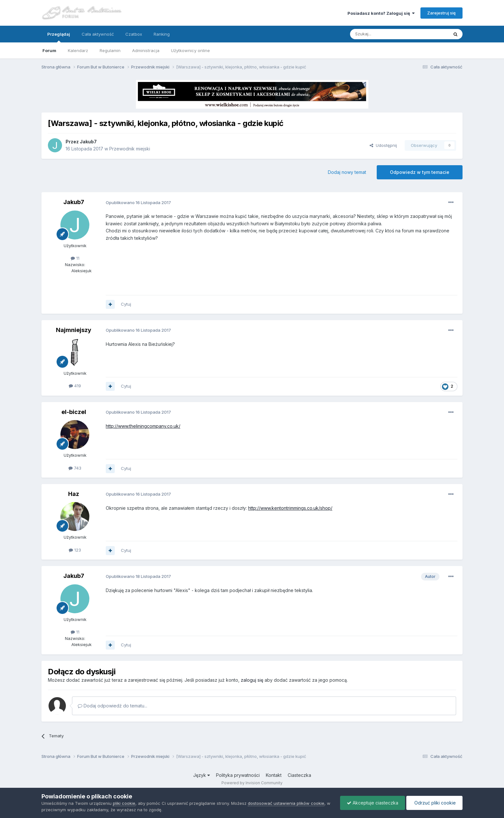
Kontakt (274, 775)
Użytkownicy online (190, 50)
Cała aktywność (98, 34)
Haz (74, 494)
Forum (49, 50)
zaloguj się (252, 680)
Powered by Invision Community (252, 783)
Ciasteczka (299, 775)
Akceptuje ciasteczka (373, 803)
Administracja (146, 50)
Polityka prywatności (238, 775)
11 (75, 258)
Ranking (162, 34)
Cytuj (126, 304)
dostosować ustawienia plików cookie (286, 803)
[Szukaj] (383, 34)
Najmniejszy (74, 330)
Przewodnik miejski (130, 149)
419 (75, 386)
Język (202, 775)
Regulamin (110, 50)
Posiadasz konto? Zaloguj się (381, 13)
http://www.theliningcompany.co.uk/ (143, 426)
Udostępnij (383, 145)
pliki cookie (124, 803)
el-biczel (74, 412)
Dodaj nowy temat (347, 172)
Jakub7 (88, 142)
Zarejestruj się (441, 13)
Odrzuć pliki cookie (434, 803)
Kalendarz (78, 50)
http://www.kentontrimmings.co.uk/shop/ (290, 508)
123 (75, 550)
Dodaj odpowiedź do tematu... (113, 706)
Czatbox (134, 34)
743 (75, 468)
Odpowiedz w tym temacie (420, 172)
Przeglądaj (59, 37)
